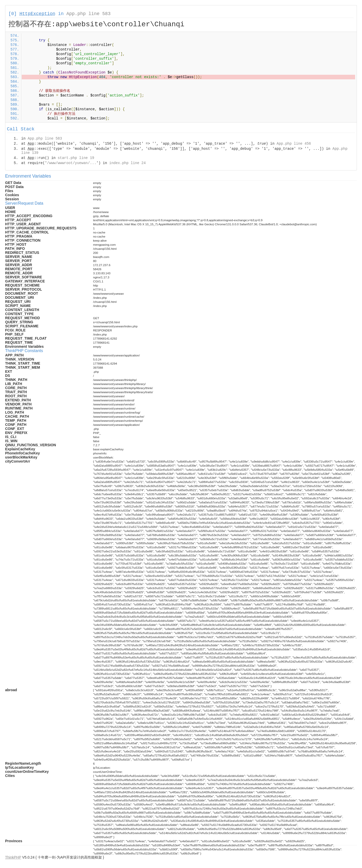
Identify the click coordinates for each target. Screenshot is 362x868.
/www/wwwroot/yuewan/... (72, 163)
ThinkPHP (13, 857)
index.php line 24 (127, 163)
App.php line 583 (89, 14)
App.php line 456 (294, 144)
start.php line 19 (76, 158)
